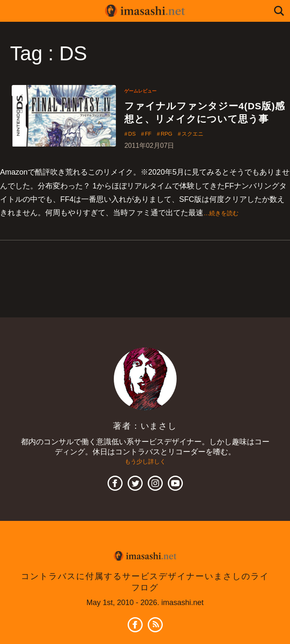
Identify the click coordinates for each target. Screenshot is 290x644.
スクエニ (208, 155)
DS (133, 155)
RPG (176, 155)
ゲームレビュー (145, 90)
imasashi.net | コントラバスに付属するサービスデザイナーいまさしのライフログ (145, 11)
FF (154, 155)
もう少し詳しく (145, 483)
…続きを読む (226, 234)
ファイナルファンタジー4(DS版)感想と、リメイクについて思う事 (203, 122)
